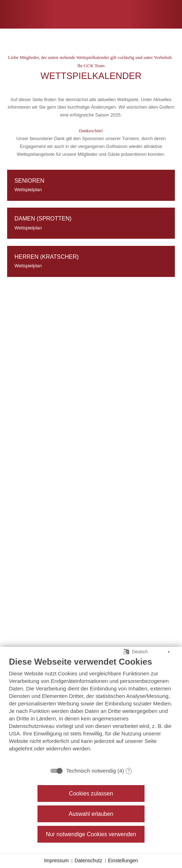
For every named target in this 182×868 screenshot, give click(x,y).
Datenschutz (89, 860)
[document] (91, 710)
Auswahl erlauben (91, 814)
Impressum (56, 860)
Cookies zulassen (91, 793)
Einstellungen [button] (123, 860)
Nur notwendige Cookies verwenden (91, 834)
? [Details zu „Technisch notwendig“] (129, 771)
